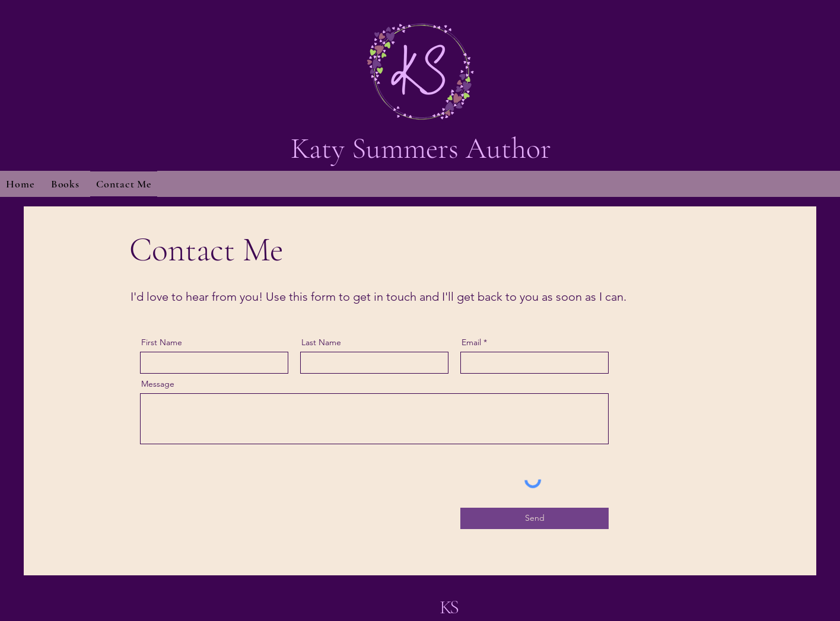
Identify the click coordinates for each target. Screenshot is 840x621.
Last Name (321, 342)
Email (471, 342)
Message (158, 384)
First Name (162, 342)
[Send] (534, 518)
